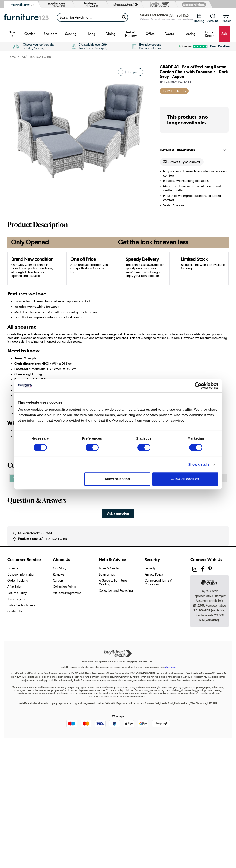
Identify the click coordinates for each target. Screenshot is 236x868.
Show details (199, 464)
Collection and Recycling (116, 590)
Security (150, 568)
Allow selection (117, 479)
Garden (30, 34)
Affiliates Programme (67, 593)
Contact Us (15, 611)
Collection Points (64, 587)
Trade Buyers (16, 599)
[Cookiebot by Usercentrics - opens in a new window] (198, 386)
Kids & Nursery (131, 34)
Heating (190, 34)
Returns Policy (17, 593)
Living (91, 34)
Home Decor (209, 34)
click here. (171, 667)
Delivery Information (21, 574)
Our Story (60, 568)
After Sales (15, 587)
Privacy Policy (154, 574)
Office (150, 34)
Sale (225, 34)
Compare (133, 72)
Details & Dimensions (177, 150)
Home (12, 57)
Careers (58, 580)
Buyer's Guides (109, 568)
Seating (71, 34)
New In (12, 34)
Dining (111, 34)
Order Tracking (18, 580)
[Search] (88, 17)
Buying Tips (107, 574)
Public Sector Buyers (21, 605)
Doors (169, 34)
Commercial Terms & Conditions (158, 582)
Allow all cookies (185, 479)
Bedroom (50, 34)
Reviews (59, 574)
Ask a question (118, 513)
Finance (13, 568)
